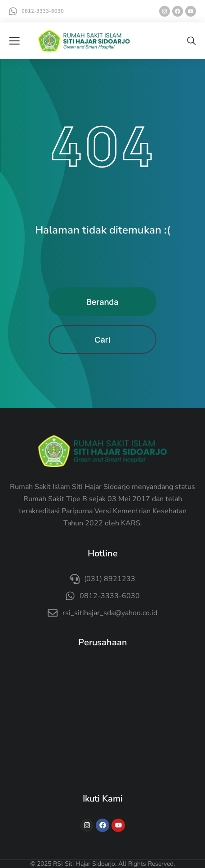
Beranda (102, 302)
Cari (102, 339)
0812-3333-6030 (43, 11)
